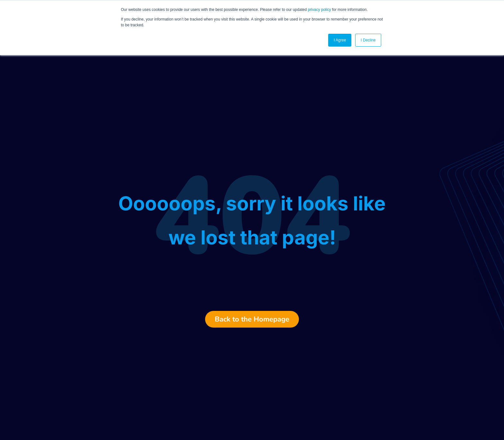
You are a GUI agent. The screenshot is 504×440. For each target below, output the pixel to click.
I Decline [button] (368, 40)
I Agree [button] (340, 40)
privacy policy (319, 10)
